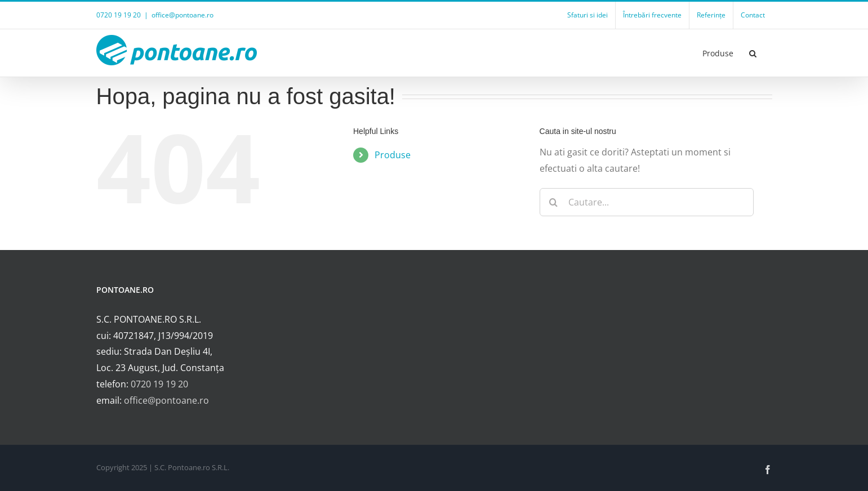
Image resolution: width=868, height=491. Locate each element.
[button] (753, 53)
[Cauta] (554, 202)
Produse (393, 155)
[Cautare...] (647, 202)
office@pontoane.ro (182, 15)
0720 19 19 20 (159, 384)
